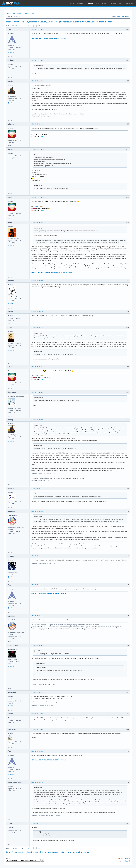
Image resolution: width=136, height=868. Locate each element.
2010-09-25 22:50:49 (38, 197)
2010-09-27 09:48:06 (38, 692)
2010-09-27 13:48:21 (38, 824)
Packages (81, 3)
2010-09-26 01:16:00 (38, 328)
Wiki (98, 3)
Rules (13, 13)
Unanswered (126, 16)
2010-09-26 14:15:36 (38, 556)
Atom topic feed (125, 858)
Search (19, 13)
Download (129, 3)
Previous (14, 26)
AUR (121, 3)
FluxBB (127, 861)
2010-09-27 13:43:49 (38, 782)
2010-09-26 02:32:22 (38, 392)
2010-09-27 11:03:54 (38, 714)
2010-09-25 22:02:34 (38, 149)
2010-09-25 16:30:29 (38, 60)
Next (39, 26)
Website (12, 52)
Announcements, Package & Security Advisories (35, 22)
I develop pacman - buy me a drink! (62, 273)
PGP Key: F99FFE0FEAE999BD (41, 273)
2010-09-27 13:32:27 (38, 751)
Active (119, 16)
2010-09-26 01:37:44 (38, 367)
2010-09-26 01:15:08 (38, 312)
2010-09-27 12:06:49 (38, 730)
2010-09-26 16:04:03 (38, 585)
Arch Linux (12, 3)
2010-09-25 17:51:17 (38, 81)
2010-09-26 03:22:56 (38, 420)
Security (113, 3)
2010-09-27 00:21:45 (38, 616)
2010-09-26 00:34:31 (38, 281)
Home (72, 3)
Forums (90, 3)
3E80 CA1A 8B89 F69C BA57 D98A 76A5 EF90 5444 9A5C (49, 38)
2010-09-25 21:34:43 (38, 124)
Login (32, 13)
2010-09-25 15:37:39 (38, 29)
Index (8, 13)
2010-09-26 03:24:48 (38, 488)
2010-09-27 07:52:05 (38, 645)
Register (26, 13)
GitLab (105, 3)
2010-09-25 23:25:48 (38, 223)
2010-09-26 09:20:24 (38, 511)
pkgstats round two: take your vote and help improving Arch (86, 22)
